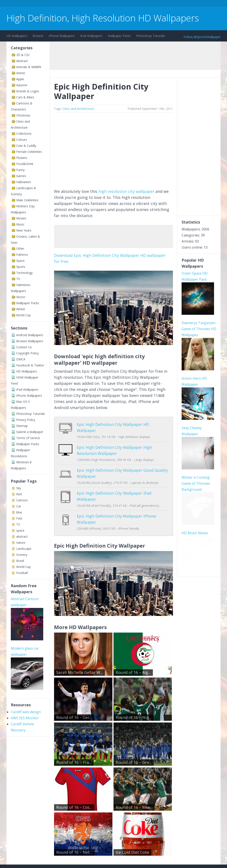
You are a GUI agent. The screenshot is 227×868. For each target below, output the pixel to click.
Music (20, 224)
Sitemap (22, 426)
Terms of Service (28, 438)
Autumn (22, 85)
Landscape (24, 549)
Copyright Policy (27, 353)
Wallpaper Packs (119, 36)
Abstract (22, 61)
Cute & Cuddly (26, 146)
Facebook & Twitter (30, 365)
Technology (24, 273)
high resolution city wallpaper (126, 191)
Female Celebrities (29, 152)
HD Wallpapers (17, 36)
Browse (38, 36)
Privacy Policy (26, 420)
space (20, 530)
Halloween (24, 182)
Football (22, 573)
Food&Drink (25, 164)
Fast (19, 518)
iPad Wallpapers (91, 36)
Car (19, 506)
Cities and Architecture (78, 109)
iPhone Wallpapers (62, 36)
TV (18, 279)
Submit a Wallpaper (30, 432)
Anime (21, 73)
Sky (19, 488)
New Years (24, 230)
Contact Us (24, 347)
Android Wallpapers (30, 335)
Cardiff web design (26, 712)
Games (21, 176)
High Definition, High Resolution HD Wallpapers (103, 18)
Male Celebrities (27, 200)
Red (19, 494)
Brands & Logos (28, 91)
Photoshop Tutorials (151, 36)
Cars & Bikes (25, 97)
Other (20, 249)
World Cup (23, 315)
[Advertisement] (85, 4)
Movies (21, 218)
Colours (22, 140)
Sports (21, 267)
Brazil (20, 561)
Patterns (22, 255)
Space (20, 261)
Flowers (22, 158)
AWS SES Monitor (25, 718)
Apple (20, 79)
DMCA (21, 359)
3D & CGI (23, 55)
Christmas (23, 115)
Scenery (22, 555)
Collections (24, 133)
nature (21, 543)
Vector (21, 297)
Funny (20, 170)
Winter (21, 309)
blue (19, 512)
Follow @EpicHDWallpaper (202, 37)
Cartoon (22, 500)
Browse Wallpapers (30, 341)
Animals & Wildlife (29, 67)
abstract (22, 536)
